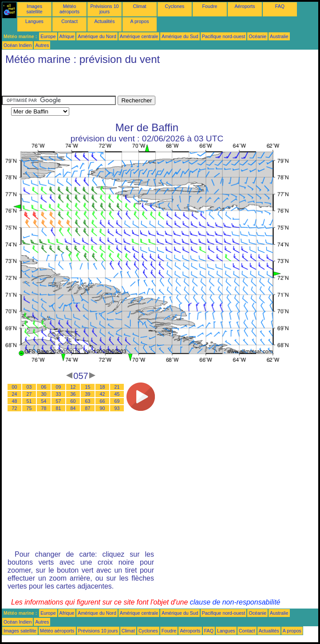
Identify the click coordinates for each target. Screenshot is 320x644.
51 (29, 401)
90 (103, 408)
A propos (139, 21)
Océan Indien (18, 45)
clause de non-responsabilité (235, 602)
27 (29, 394)
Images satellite (34, 9)
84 (73, 408)
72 (15, 408)
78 (44, 408)
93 (117, 408)
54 (44, 401)
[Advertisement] (106, 82)
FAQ (280, 6)
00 (15, 387)
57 (59, 401)
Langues (34, 21)
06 (44, 387)
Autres (42, 45)
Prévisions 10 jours (105, 9)
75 (29, 408)
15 (88, 387)
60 (73, 401)
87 (88, 408)
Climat (139, 6)
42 (103, 394)
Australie (279, 36)
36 (73, 394)
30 (44, 394)
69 (117, 401)
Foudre (210, 6)
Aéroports (245, 6)
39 (88, 394)
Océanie (257, 36)
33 (59, 394)
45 (117, 394)
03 (29, 387)
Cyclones (175, 6)
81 (59, 408)
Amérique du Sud (180, 36)
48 (15, 401)
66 (103, 401)
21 (117, 387)
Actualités (104, 21)
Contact (69, 21)
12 (73, 387)
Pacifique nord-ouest (224, 36)
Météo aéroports (69, 9)
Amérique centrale (139, 36)
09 (59, 387)
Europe (48, 36)
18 (103, 387)
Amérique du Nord (97, 36)
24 (15, 394)
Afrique (67, 36)
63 (88, 401)
